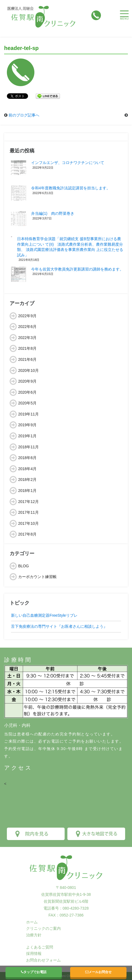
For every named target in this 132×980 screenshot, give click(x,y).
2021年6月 (27, 359)
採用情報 (34, 953)
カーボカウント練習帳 (37, 577)
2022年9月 (27, 316)
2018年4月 (27, 469)
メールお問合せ (98, 972)
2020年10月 (28, 370)
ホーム (32, 922)
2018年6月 (27, 458)
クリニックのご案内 (43, 928)
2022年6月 (27, 327)
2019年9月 (27, 425)
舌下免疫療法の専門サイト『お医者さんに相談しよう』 (59, 626)
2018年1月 (27, 491)
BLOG (24, 566)
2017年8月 (27, 534)
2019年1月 (27, 436)
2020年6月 (27, 392)
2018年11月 (28, 447)
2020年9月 (27, 381)
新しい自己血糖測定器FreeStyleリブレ (44, 615)
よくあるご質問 (40, 947)
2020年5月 (27, 403)
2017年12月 (28, 502)
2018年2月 (27, 480)
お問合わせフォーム (43, 960)
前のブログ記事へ (24, 115)
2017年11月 (28, 512)
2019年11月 (28, 414)
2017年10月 (28, 523)
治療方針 (34, 935)
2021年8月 (27, 348)
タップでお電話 (34, 972)
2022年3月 (27, 338)
